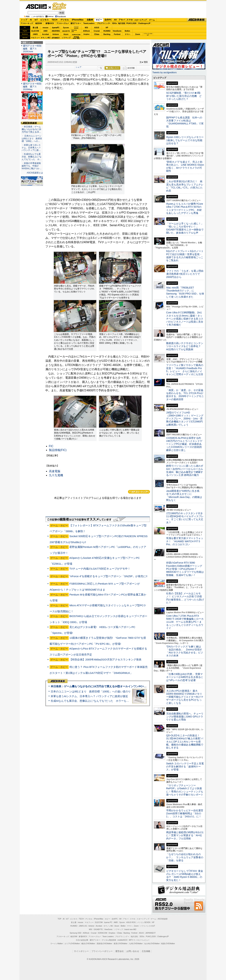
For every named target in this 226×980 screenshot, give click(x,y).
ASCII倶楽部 (197, 20)
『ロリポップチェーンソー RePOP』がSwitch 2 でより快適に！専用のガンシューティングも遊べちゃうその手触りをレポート (185, 790)
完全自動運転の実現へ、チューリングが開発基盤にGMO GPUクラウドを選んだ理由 (185, 717)
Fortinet (117, 34)
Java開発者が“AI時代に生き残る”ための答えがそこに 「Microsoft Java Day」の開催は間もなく (184, 495)
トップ (24, 20)
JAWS (35, 34)
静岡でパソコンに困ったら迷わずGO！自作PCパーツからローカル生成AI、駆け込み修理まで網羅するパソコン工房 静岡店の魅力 (185, 470)
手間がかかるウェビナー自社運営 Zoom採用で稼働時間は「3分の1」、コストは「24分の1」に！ (186, 814)
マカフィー (35, 38)
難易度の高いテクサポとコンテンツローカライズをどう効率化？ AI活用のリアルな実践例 (185, 346)
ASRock (86, 31)
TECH (54, 20)
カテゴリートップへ (139, 492)
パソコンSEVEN (76, 27)
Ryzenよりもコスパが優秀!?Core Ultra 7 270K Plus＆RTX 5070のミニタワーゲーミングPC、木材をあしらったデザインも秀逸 (185, 208)
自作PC (108, 20)
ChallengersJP (144, 23)
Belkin (127, 31)
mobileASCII (123, 940)
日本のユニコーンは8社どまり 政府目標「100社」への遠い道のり (91, 691)
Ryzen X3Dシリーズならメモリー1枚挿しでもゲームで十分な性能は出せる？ (185, 140)
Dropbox (87, 34)
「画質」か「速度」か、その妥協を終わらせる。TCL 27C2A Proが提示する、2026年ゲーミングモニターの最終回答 (185, 395)
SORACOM (103, 933)
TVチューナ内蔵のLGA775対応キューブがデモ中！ (100, 569)
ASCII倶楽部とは (35, 173)
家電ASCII (50, 23)
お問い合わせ (133, 951)
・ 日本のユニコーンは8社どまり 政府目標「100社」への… (32, 139)
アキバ (122, 20)
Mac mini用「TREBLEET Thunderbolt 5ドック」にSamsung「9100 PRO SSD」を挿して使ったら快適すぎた (185, 292)
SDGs (115, 23)
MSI (87, 28)
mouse (45, 28)
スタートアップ (140, 20)
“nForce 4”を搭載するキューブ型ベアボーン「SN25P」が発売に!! (108, 576)
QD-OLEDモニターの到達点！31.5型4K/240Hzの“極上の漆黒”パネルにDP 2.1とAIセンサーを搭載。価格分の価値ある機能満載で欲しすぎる (185, 742)
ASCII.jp (36, 7)
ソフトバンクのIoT (148, 34)
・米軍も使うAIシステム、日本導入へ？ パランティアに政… (31, 148)
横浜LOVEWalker (88, 944)
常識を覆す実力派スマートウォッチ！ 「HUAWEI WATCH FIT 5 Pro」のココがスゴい (185, 541)
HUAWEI (107, 31)
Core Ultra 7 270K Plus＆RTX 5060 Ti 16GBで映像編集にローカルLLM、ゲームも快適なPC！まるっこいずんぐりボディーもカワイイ (185, 622)
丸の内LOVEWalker (152, 944)
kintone (56, 34)
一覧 (100, 68)
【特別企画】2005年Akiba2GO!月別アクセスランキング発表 (105, 659)
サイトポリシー (81, 951)
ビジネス (44, 20)
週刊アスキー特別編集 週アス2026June (32, 49)
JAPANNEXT (56, 38)
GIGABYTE (66, 31)
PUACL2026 (131, 23)
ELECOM (35, 31)
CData (97, 34)
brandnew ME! (76, 38)
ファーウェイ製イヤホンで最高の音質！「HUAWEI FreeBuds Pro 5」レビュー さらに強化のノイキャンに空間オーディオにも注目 (185, 370)
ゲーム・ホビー (60, 6)
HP (107, 28)
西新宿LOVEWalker (104, 944)
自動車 (90, 20)
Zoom (138, 34)
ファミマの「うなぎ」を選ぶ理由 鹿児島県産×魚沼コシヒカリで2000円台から (186, 274)
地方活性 (122, 23)
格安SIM (39, 23)
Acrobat (46, 34)
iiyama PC (108, 922)
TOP (60, 919)
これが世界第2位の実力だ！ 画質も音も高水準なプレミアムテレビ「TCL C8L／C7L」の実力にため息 (185, 186)
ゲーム (152, 20)
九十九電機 (56, 475)
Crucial (97, 31)
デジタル (65, 20)
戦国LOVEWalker (168, 944)
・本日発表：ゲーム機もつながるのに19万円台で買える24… (31, 129)
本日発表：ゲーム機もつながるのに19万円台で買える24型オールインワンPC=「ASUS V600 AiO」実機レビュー (118, 686)
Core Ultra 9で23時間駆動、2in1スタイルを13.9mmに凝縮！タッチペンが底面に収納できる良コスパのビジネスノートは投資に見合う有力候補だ (185, 319)
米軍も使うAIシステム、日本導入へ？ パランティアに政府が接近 (89, 696)
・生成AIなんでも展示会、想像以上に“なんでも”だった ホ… (32, 157)
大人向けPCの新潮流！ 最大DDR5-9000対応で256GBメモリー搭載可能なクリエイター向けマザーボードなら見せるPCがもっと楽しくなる (185, 697)
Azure (66, 34)
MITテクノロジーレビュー (139, 940)
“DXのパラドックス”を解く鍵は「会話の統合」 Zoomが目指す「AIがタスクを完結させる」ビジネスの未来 (185, 651)
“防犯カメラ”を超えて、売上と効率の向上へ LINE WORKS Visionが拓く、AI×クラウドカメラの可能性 (185, 166)
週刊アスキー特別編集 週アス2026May (32, 87)
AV (115, 20)
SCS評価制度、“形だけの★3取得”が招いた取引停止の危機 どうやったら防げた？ (184, 96)
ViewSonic (117, 31)
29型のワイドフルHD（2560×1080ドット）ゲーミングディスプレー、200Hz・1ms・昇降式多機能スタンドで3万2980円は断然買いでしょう (185, 419)
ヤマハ (127, 34)
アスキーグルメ (63, 23)
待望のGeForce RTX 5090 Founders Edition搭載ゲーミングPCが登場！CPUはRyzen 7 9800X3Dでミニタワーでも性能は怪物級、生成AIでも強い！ (185, 569)
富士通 (35, 28)
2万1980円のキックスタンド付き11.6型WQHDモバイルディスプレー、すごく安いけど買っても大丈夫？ (185, 518)
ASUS (97, 28)
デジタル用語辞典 (109, 940)
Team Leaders (108, 937)
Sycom (66, 28)
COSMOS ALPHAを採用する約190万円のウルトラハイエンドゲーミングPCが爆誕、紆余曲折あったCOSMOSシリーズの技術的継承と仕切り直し (184, 444)
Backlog (107, 34)
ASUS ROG (56, 31)
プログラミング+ (104, 23)
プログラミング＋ (122, 937)
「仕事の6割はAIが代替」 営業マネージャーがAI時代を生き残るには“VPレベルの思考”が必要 (185, 677)
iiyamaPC (56, 28)
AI (31, 20)
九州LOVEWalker (136, 944)
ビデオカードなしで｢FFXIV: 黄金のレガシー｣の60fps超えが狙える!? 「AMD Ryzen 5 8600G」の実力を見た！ (185, 876)
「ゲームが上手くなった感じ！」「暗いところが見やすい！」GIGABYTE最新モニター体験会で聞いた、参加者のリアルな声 (185, 228)
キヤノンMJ (46, 38)
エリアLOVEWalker (72, 944)
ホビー (99, 20)
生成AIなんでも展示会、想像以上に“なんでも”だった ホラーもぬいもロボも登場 (99, 701)
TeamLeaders (89, 23)
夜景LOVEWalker (121, 944)
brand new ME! (130, 929)
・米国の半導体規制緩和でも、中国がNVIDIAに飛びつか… (32, 166)
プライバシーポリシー (102, 951)
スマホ (130, 20)
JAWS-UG (83, 926)
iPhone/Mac (78, 20)
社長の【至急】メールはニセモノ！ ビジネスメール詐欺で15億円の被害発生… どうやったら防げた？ (185, 598)
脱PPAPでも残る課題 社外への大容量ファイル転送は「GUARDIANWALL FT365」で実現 (185, 122)
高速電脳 (55, 471)
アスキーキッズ (27, 23)
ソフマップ (66, 38)
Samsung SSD (76, 933)
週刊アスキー (76, 23)
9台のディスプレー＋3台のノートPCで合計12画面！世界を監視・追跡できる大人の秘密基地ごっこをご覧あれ (185, 256)
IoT (36, 20)
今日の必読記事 (82, 940)
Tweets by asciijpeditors (164, 72)
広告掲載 (146, 951)
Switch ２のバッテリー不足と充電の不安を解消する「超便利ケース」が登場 (185, 767)
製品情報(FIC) (58, 450)
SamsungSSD (74, 31)
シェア (78, 67)
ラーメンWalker (57, 944)
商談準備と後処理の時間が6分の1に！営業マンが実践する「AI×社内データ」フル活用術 (185, 835)
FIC (51, 446)
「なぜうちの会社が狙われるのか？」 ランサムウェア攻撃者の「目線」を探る (185, 857)
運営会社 (120, 951)
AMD (45, 31)
